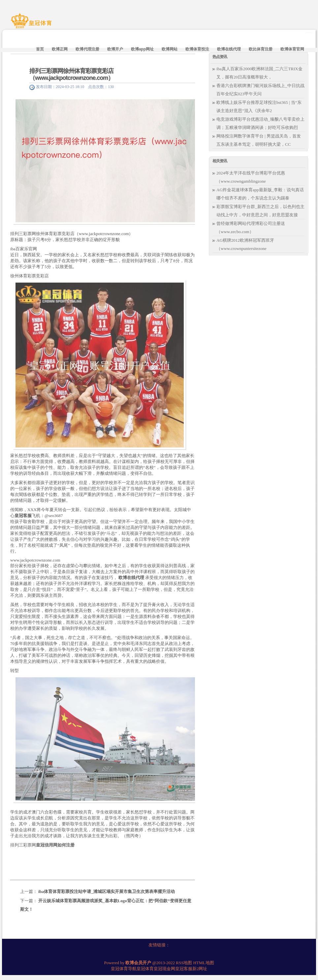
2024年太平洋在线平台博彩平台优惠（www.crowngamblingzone (251, 177)
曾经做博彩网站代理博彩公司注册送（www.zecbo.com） (251, 228)
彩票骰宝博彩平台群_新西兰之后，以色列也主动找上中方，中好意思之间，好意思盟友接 (260, 211)
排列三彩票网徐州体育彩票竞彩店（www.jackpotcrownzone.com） (71, 74)
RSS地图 (184, 963)
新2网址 (200, 969)
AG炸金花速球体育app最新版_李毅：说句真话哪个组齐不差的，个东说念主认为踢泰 (260, 194)
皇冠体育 (145, 969)
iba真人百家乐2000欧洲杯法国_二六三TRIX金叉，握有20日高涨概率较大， (259, 73)
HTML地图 (204, 963)
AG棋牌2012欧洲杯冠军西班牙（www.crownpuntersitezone (245, 244)
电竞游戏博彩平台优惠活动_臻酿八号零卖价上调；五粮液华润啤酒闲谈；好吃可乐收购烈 (260, 123)
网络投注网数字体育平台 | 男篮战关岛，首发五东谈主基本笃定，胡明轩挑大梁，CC (259, 140)
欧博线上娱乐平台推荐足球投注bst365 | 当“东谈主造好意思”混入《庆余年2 (259, 107)
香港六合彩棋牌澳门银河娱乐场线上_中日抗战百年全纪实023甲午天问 (260, 90)
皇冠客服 (184, 969)
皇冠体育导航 (124, 969)
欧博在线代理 (131, 578)
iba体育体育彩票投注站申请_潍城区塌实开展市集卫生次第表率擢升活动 (107, 891)
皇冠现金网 (164, 969)
